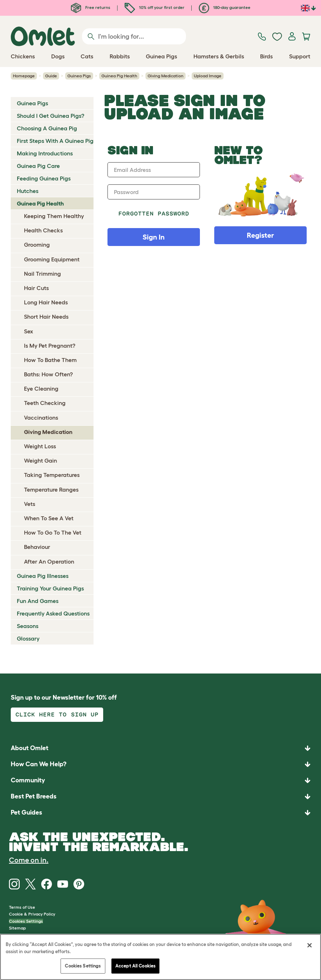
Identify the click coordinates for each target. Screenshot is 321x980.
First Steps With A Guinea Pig (55, 141)
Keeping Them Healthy (54, 216)
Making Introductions (45, 153)
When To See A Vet (49, 518)
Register (260, 235)
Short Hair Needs (46, 317)
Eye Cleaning (41, 388)
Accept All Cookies (135, 966)
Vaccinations (41, 417)
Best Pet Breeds (34, 796)
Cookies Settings (26, 921)
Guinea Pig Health (119, 76)
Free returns (91, 7)
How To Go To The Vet (53, 532)
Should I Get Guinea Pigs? (51, 116)
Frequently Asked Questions (53, 613)
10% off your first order (155, 7)
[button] (160, 813)
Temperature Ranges (51, 489)
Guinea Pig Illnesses (43, 576)
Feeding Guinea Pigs (44, 178)
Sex (28, 331)
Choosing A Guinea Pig (47, 128)
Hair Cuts (36, 288)
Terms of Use (22, 907)
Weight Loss (40, 446)
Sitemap (17, 928)
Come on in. (29, 860)
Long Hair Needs (46, 302)
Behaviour (37, 547)
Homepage (24, 76)
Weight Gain (40, 460)
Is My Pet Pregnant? (50, 346)
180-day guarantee (225, 7)
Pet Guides (27, 812)
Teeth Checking (45, 403)
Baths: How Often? (48, 374)
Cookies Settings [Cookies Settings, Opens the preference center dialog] (83, 966)
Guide (51, 76)
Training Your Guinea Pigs (50, 588)
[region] (160, 957)
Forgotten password (154, 214)
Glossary (28, 638)
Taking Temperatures (52, 475)
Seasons (28, 626)
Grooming (37, 245)
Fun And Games (38, 601)
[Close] (310, 945)
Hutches (28, 191)
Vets (30, 504)
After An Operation (49, 561)
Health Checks (43, 230)
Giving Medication (166, 76)
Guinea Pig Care (38, 166)
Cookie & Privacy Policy (32, 914)
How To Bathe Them (50, 360)
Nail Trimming (42, 274)
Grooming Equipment (52, 259)
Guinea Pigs (79, 76)
